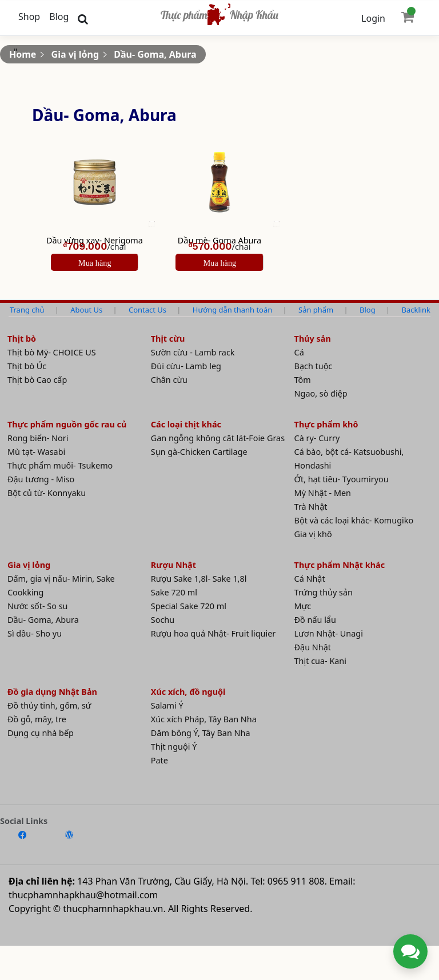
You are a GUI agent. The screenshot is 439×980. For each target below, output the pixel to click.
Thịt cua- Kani (320, 661)
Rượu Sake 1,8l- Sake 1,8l (199, 579)
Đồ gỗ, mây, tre (37, 719)
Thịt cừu (168, 339)
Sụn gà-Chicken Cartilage (199, 452)
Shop (29, 17)
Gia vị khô (313, 534)
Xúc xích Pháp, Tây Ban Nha (204, 719)
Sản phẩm (316, 310)
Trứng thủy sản (324, 592)
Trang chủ (27, 310)
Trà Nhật (311, 507)
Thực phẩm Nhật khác (340, 565)
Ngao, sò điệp (321, 393)
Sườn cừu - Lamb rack (193, 352)
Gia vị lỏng (75, 54)
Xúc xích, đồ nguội (188, 692)
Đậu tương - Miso (41, 479)
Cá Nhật (310, 579)
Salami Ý (167, 705)
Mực (303, 606)
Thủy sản (313, 339)
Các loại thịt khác (186, 424)
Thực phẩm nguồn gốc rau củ (67, 424)
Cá (299, 352)
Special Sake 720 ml (189, 606)
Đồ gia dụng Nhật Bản (52, 692)
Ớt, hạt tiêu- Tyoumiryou (342, 479)
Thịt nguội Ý (174, 747)
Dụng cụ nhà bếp (41, 733)
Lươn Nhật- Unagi (329, 633)
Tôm (303, 380)
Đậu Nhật (313, 647)
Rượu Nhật (173, 565)
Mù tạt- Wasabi (36, 452)
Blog (59, 17)
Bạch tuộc (314, 366)
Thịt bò (22, 339)
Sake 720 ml (174, 592)
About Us (86, 310)
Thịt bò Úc (27, 366)
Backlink (416, 310)
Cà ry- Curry (317, 438)
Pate (159, 760)
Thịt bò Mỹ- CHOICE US (52, 352)
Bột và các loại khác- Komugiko (354, 520)
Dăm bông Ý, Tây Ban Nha (201, 733)
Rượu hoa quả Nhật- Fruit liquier (213, 633)
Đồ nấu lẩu (315, 620)
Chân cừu (169, 380)
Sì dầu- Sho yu (35, 633)
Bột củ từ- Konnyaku (47, 493)
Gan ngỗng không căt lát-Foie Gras (218, 438)
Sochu (163, 620)
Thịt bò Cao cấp (37, 380)
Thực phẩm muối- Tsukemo (60, 465)
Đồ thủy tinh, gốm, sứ (49, 705)
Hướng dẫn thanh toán (232, 310)
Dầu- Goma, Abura (155, 54)
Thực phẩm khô (326, 424)
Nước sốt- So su (37, 606)
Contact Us (147, 310)
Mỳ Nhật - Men (323, 493)
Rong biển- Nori (38, 438)
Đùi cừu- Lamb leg (186, 366)
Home (23, 54)
